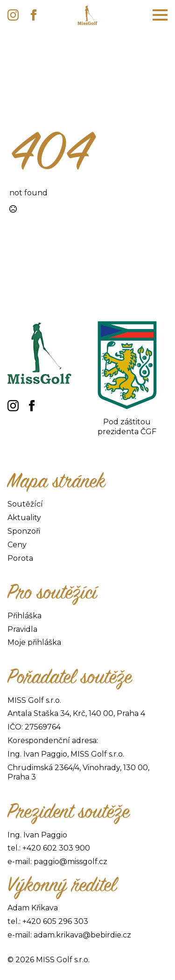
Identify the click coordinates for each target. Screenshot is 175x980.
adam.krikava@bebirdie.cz (82, 935)
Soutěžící (25, 504)
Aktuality (24, 518)
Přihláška (24, 616)
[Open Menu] (160, 15)
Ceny (17, 545)
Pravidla (22, 629)
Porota (20, 558)
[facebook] (34, 15)
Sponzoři (24, 531)
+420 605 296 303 (55, 921)
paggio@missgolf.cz (70, 862)
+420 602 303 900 (56, 848)
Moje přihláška (34, 642)
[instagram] (13, 15)
